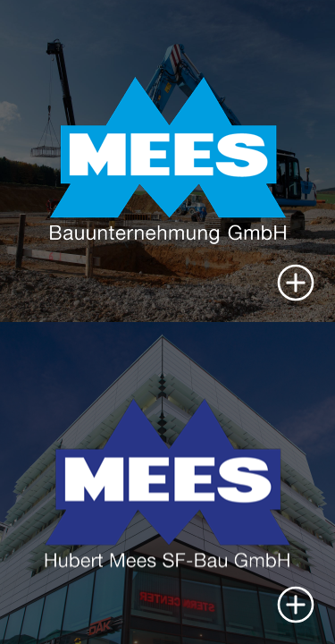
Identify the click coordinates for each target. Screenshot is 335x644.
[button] (296, 283)
